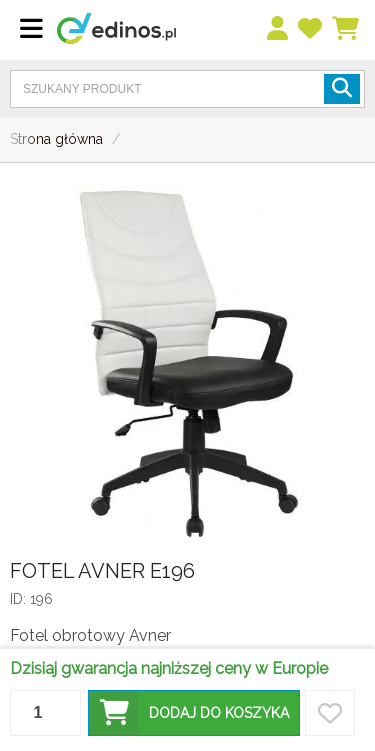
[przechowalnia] (311, 29)
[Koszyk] (346, 29)
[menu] (278, 29)
